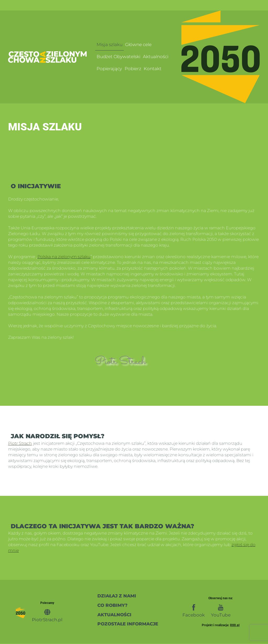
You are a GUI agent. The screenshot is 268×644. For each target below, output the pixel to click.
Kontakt (153, 69)
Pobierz (133, 69)
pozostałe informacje (128, 624)
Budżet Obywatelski (118, 56)
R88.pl (235, 626)
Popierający (109, 69)
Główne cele (138, 44)
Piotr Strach (20, 443)
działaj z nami (117, 596)
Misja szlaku (110, 44)
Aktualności (156, 56)
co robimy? (112, 605)
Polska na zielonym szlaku (64, 257)
